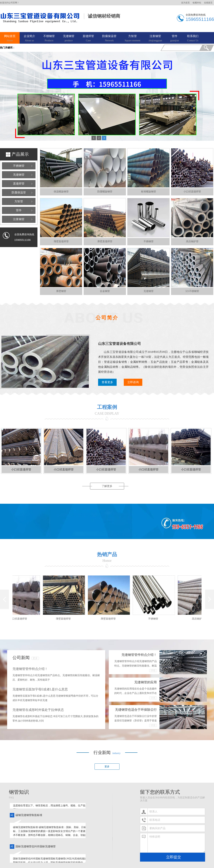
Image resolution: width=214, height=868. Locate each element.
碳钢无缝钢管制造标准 (29, 816)
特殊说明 (176, 843)
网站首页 (10, 38)
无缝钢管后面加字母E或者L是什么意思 (40, 689)
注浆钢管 (155, 38)
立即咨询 (133, 382)
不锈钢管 (49, 38)
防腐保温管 (109, 38)
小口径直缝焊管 (19, 619)
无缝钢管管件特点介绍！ (30, 669)
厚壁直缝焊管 (109, 619)
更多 (35, 658)
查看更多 (107, 382)
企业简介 (29, 38)
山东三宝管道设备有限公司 (119, 344)
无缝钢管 (69, 38)
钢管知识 (19, 792)
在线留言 (208, 3)
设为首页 (185, 3)
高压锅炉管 (199, 619)
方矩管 (133, 38)
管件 (175, 38)
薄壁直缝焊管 (64, 619)
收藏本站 (197, 3)
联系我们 (193, 38)
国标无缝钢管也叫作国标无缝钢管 (36, 847)
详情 (153, 671)
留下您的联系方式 (160, 792)
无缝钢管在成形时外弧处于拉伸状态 (38, 710)
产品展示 (20, 154)
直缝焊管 (88, 38)
